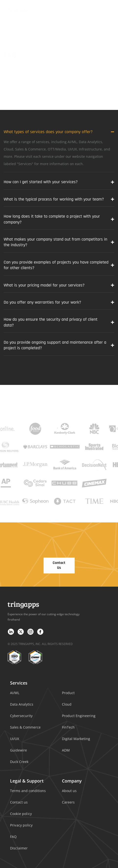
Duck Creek (19, 762)
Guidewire (18, 750)
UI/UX (15, 739)
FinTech (68, 727)
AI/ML (15, 693)
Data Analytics (22, 704)
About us (69, 791)
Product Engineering (79, 716)
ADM (66, 750)
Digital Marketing (76, 739)
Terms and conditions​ (28, 791)
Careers (68, 802)
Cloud (67, 704)
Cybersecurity (21, 716)
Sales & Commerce (25, 727)
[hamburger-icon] (111, 10)
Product (68, 693)
